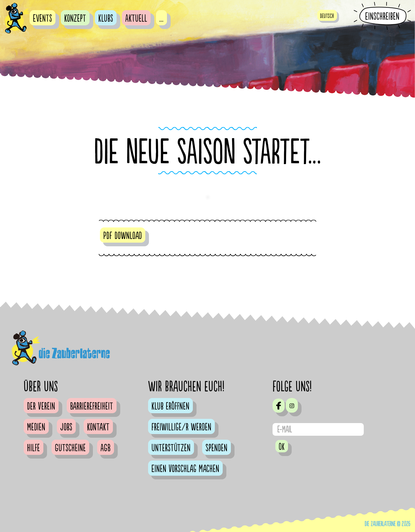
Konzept (75, 19)
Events (43, 19)
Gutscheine (70, 448)
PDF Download (123, 236)
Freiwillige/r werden (181, 427)
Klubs (106, 19)
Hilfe (34, 448)
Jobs (66, 427)
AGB (106, 448)
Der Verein (41, 406)
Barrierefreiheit (92, 406)
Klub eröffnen (170, 406)
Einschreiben (382, 16)
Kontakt (98, 427)
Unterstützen (171, 448)
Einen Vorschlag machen (185, 469)
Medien (36, 427)
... (161, 19)
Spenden (217, 448)
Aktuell (136, 19)
